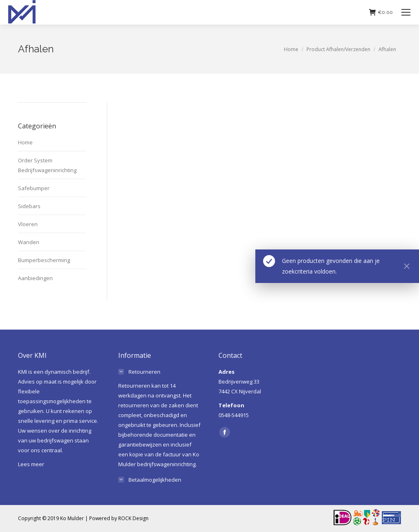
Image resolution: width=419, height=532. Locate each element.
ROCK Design (133, 518)
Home (25, 142)
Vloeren (28, 224)
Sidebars (29, 206)
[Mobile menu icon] (406, 12)
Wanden (29, 242)
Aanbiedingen (35, 278)
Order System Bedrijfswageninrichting (47, 165)
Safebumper (34, 188)
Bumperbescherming (44, 260)
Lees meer (31, 464)
